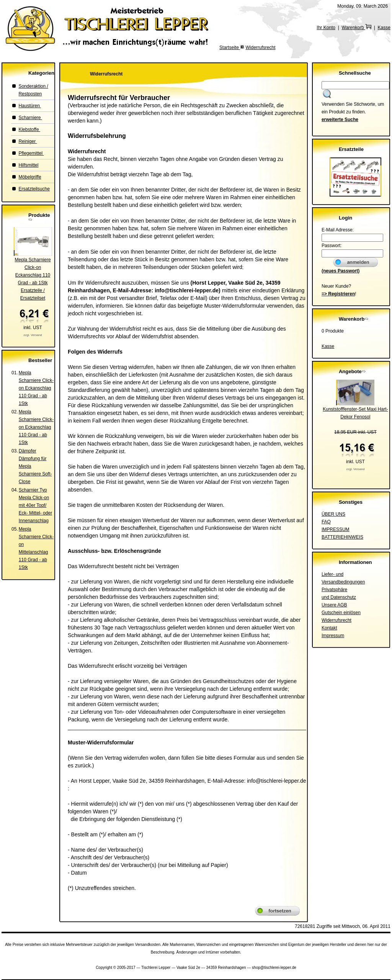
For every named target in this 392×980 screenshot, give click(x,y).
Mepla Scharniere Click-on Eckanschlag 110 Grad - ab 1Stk (36, 388)
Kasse (384, 28)
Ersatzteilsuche (34, 189)
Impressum (333, 636)
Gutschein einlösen (341, 613)
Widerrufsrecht (260, 48)
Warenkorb (357, 28)
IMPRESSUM (336, 529)
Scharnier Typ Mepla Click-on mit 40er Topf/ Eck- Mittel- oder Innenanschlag (35, 505)
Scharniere (30, 118)
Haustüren (30, 106)
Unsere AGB (334, 605)
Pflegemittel (31, 153)
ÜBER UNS (333, 514)
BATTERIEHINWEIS (342, 537)
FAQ (326, 522)
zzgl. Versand (33, 335)
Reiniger (28, 141)
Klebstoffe (29, 129)
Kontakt (329, 628)
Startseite (230, 48)
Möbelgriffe (30, 177)
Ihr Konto (326, 28)
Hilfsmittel (28, 165)
